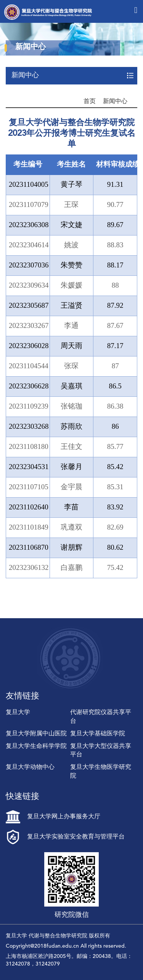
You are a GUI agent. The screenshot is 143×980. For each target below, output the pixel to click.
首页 (90, 102)
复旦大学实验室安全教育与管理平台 (65, 837)
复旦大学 (18, 713)
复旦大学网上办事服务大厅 (53, 817)
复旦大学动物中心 (30, 767)
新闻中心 (115, 102)
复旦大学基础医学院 (98, 734)
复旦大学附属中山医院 (36, 734)
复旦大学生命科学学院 (36, 746)
